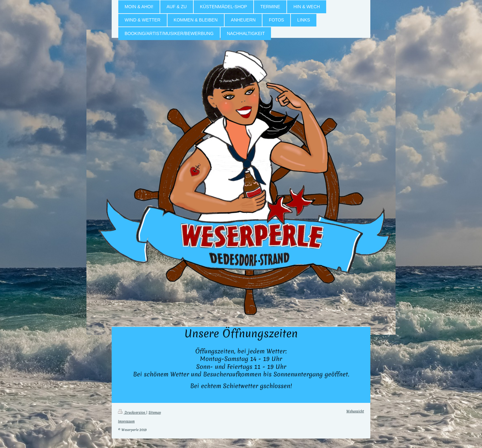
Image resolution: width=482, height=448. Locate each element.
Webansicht (355, 411)
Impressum (126, 421)
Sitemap (155, 412)
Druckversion (132, 412)
